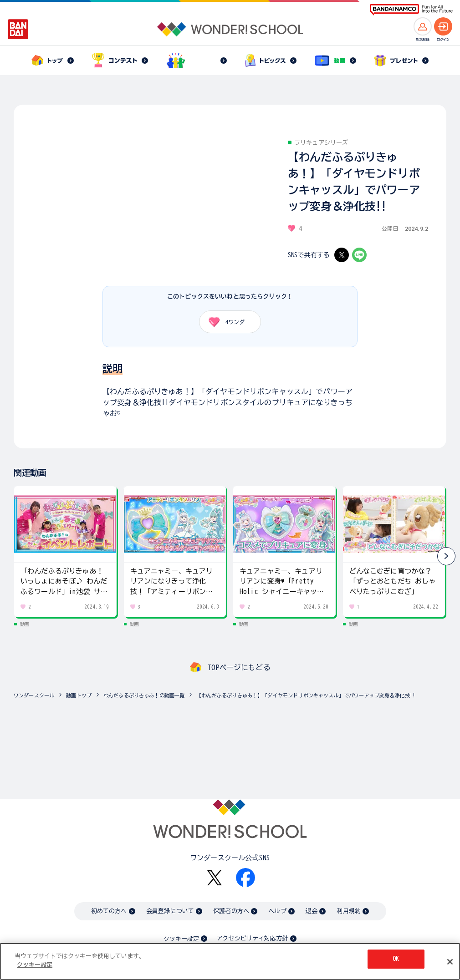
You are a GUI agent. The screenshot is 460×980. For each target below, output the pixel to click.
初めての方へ (109, 911)
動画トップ (79, 695)
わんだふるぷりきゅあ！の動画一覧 (144, 695)
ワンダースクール (34, 695)
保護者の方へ (231, 911)
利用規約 (349, 911)
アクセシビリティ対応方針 (252, 938)
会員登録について (170, 911)
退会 (312, 911)
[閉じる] (450, 962)
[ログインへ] (443, 26)
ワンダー (226, 322)
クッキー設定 (181, 939)
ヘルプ (277, 911)
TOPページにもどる (239, 667)
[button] (446, 556)
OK (396, 959)
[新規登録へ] (423, 26)
